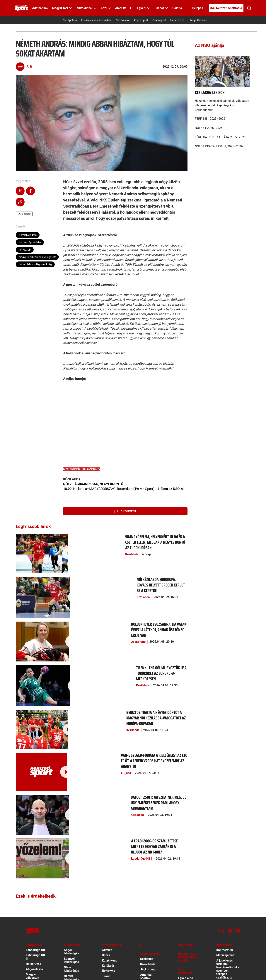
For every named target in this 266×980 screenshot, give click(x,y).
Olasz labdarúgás (71, 867)
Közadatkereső (226, 915)
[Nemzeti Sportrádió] (226, 8)
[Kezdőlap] (21, 8)
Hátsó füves (177, 20)
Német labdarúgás (71, 875)
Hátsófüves (33, 862)
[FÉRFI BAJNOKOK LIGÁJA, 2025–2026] (223, 137)
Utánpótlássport (198, 20)
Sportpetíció (70, 20)
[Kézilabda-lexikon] (223, 71)
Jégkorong (63, 605)
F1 (132, 8)
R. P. (29, 67)
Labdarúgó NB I (66, 758)
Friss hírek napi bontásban (96, 20)
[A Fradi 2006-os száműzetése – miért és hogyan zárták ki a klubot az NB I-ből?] (34, 762)
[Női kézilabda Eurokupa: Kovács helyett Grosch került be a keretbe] (34, 578)
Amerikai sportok (146, 874)
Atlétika (107, 848)
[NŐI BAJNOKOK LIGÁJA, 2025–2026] (223, 146)
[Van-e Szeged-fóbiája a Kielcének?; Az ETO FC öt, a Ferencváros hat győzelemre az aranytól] (34, 701)
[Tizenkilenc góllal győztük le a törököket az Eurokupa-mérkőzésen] (34, 639)
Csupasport (159, 20)
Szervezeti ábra (227, 901)
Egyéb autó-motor (186, 877)
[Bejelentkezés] (198, 8)
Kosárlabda (148, 862)
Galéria (177, 8)
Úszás (106, 853)
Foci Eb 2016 (72, 898)
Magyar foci (34, 842)
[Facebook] (230, 828)
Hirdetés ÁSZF (226, 920)
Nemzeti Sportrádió (30, 242)
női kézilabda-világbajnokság (35, 264)
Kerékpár (108, 863)
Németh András (28, 235)
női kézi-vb (25, 250)
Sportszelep (186, 842)
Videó (182, 895)
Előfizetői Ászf (226, 925)
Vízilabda (146, 881)
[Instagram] (222, 828)
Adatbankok (40, 8)
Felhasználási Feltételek (225, 941)
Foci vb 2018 (72, 893)
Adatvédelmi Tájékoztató (225, 932)
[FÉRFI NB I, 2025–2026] (223, 119)
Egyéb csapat (149, 886)
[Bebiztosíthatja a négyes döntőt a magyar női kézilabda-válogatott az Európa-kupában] (34, 670)
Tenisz (106, 874)
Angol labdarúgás (71, 849)
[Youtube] (238, 828)
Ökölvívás (108, 869)
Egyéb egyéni (111, 879)
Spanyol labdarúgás (71, 858)
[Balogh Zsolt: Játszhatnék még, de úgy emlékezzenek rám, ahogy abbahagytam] (34, 732)
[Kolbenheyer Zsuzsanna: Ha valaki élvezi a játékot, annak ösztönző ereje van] (34, 609)
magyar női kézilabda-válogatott (37, 257)
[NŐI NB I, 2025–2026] (223, 128)
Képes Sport (141, 20)
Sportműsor (123, 20)
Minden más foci (72, 905)
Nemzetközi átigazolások (72, 913)
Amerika (121, 8)
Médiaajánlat (225, 853)
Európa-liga (72, 887)
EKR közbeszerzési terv (226, 892)
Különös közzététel (223, 908)
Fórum (183, 884)
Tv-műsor (185, 890)
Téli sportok (110, 884)
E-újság (61, 702)
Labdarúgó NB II (35, 855)
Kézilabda (63, 549)
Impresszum (225, 848)
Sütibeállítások (226, 948)
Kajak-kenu (110, 858)
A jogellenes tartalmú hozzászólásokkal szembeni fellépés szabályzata (228, 867)
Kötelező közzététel (223, 882)
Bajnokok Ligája (75, 882)
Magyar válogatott (33, 874)
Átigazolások (35, 867)
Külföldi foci (72, 842)
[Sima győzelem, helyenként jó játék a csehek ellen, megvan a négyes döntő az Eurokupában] (34, 547)
